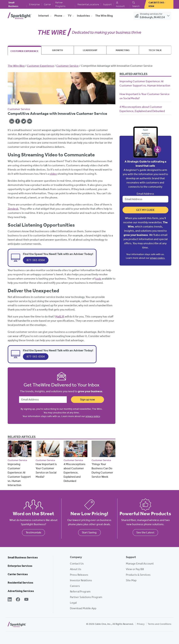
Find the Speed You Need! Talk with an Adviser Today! (58, 254)
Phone (58, 16)
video (53, 174)
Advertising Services (21, 591)
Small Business (13, 4)
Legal (73, 603)
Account (120, 4)
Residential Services (20, 583)
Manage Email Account (140, 564)
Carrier (47, 4)
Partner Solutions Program (86, 597)
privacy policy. (157, 258)
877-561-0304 (36, 260)
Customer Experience (24, 51)
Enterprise (34, 4)
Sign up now (87, 399)
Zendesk (13, 209)
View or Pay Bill (135, 569)
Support (107, 4)
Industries (83, 16)
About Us (76, 569)
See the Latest (145, 532)
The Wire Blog (104, 16)
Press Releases (79, 575)
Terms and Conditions (160, 624)
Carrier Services (18, 574)
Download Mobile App (83, 608)
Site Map (131, 580)
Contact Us (77, 564)
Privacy (141, 624)
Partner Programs (60, 4)
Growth (58, 50)
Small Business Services (23, 557)
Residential (83, 4)
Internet (44, 16)
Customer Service (67, 66)
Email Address (145, 194)
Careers (75, 586)
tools (98, 279)
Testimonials (33, 532)
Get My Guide (145, 210)
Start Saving (89, 532)
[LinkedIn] (10, 600)
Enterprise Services (20, 566)
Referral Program (80, 591)
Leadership (90, 50)
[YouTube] (26, 600)
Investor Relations (81, 580)
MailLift (60, 316)
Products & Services (138, 575)
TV (70, 16)
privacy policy (93, 416)
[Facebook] (18, 600)
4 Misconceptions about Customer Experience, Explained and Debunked (75, 473)
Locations (94, 4)
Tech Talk (155, 50)
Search (136, 4)
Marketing (123, 50)
